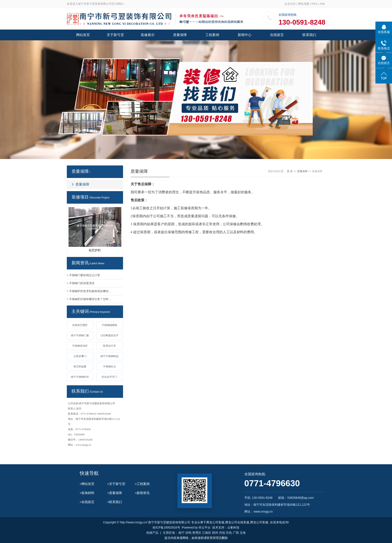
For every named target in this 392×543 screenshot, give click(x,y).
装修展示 (148, 35)
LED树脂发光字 (109, 335)
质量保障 (180, 35)
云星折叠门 (80, 356)
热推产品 (152, 533)
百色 (229, 533)
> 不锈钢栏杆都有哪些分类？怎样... (89, 299)
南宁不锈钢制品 (109, 356)
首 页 (290, 171)
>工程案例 (142, 484)
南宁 (181, 533)
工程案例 (212, 35)
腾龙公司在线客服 (237, 522)
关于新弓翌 (115, 35)
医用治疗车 (109, 346)
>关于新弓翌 (116, 484)
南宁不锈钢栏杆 (80, 377)
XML (323, 4)
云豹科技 (233, 527)
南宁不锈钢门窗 (80, 335)
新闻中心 (245, 35)
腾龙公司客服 (215, 522)
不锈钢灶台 (109, 367)
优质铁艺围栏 (80, 325)
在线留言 (277, 35)
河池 (222, 533)
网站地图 (304, 4)
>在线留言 (87, 502)
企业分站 (290, 4)
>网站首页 (87, 484)
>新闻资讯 (142, 493)
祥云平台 (205, 527)
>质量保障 (115, 493)
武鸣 (188, 533)
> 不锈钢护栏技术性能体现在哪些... (89, 291)
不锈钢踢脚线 (109, 325)
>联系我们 (115, 502)
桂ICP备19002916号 (166, 527)
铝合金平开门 (109, 377)
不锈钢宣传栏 (80, 346)
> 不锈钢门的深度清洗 (81, 283)
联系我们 (309, 35)
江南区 (207, 533)
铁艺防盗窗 (80, 367)
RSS (314, 4)
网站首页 (83, 35)
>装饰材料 (87, 493)
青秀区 (197, 533)
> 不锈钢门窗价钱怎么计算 (83, 275)
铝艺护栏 (95, 250)
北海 (243, 533)
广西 (236, 533)
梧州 (215, 533)
